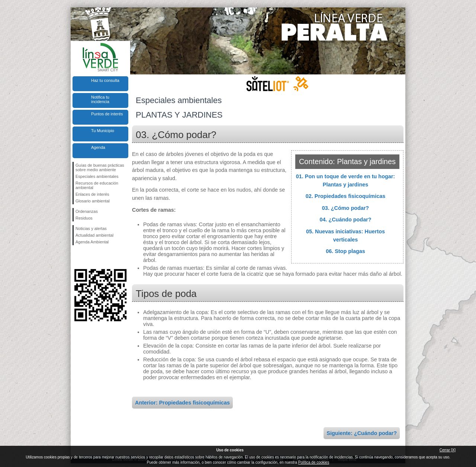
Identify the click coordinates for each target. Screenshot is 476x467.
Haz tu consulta (105, 80)
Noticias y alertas (91, 228)
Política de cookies (314, 462)
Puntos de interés (107, 114)
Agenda (98, 147)
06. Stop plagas (345, 251)
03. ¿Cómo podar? (345, 208)
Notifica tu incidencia (100, 99)
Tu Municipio (103, 131)
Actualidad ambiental (94, 235)
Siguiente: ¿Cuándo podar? (362, 433)
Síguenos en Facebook (77, 257)
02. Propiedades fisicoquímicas (345, 196)
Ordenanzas (87, 211)
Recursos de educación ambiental (97, 185)
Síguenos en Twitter (89, 257)
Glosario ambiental (93, 201)
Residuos (84, 218)
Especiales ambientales (97, 176)
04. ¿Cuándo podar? (345, 220)
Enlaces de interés (92, 194)
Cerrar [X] (448, 450)
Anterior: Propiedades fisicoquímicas (182, 403)
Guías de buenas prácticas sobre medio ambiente (100, 167)
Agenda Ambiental (92, 242)
